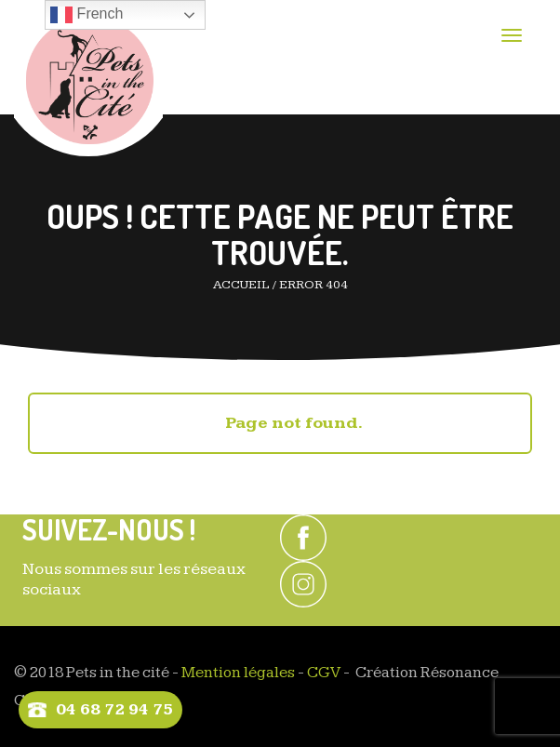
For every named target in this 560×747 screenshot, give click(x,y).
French (87, 15)
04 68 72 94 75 (114, 709)
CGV (324, 673)
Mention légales (238, 673)
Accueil (241, 285)
